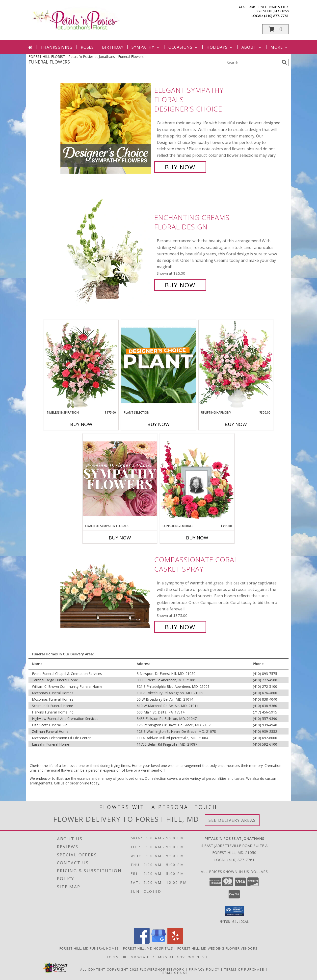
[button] (275, 29)
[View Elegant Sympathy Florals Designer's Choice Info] (106, 129)
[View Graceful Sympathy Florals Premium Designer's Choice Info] (120, 479)
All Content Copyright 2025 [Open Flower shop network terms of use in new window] (109, 969)
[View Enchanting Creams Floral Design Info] (106, 251)
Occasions (183, 47)
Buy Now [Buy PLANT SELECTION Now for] (158, 424)
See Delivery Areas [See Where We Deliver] (232, 820)
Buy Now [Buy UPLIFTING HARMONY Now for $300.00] (236, 424)
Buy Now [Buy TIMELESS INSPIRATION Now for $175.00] (81, 424)
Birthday (113, 47)
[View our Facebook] (142, 942)
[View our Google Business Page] (158, 942)
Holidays (220, 47)
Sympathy (146, 47)
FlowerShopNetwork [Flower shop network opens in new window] (162, 969)
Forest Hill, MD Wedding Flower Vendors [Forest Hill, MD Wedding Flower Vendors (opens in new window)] (217, 948)
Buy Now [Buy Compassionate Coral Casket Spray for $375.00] (180, 627)
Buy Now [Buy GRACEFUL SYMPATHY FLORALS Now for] (120, 538)
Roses (87, 47)
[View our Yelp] (175, 942)
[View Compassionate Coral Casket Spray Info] (106, 593)
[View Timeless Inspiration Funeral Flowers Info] (81, 365)
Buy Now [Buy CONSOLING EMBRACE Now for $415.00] (197, 538)
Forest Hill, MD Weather (131, 957)
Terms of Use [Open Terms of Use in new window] (174, 972)
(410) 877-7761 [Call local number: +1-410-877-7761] (276, 16)
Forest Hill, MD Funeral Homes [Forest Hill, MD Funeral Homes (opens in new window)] (89, 948)
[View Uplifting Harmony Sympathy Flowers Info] (236, 365)
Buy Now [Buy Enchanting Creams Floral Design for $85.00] (180, 285)
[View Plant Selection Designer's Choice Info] (158, 365)
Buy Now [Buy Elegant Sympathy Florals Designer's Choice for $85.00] (180, 167)
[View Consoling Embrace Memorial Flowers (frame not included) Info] (197, 479)
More (279, 47)
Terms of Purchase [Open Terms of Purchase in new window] (244, 969)
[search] (284, 62)
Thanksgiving (56, 47)
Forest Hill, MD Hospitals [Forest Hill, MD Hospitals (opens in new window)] (148, 948)
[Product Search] (253, 63)
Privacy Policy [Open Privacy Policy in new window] (204, 969)
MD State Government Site (184, 957)
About (252, 47)
